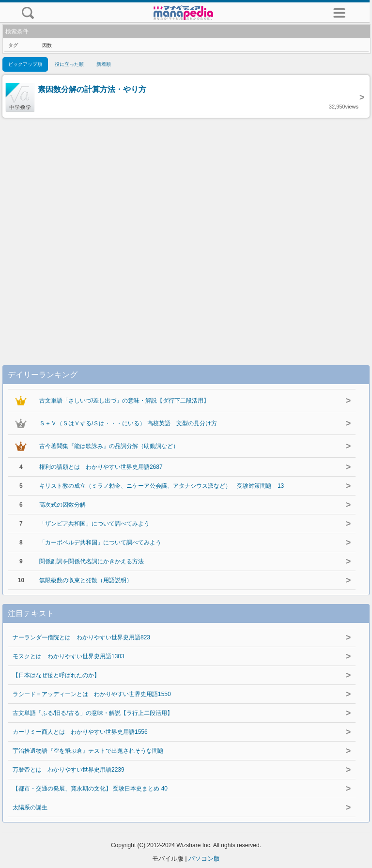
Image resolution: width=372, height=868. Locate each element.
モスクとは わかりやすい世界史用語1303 (69, 656)
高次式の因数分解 (62, 505)
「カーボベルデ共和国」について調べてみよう (100, 542)
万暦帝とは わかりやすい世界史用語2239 (69, 770)
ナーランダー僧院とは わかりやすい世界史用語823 (81, 637)
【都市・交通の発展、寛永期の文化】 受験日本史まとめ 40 (90, 789)
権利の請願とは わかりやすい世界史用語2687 (101, 467)
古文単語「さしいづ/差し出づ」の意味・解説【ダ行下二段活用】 (124, 401)
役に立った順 (69, 64)
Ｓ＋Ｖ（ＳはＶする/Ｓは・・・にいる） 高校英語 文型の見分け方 (128, 423)
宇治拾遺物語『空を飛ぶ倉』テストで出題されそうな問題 (88, 751)
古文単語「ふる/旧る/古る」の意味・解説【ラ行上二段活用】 (93, 713)
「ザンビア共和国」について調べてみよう (94, 524)
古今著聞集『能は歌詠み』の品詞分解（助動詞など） (109, 446)
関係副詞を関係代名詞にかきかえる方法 (92, 561)
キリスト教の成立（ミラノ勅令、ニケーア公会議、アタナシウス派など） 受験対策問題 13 (162, 486)
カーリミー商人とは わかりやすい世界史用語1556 (80, 732)
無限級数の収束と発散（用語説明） (86, 580)
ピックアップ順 (25, 64)
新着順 (104, 64)
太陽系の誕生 (30, 807)
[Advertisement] (186, 232)
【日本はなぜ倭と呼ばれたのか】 (56, 675)
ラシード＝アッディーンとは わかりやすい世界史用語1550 (92, 694)
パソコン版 (204, 859)
